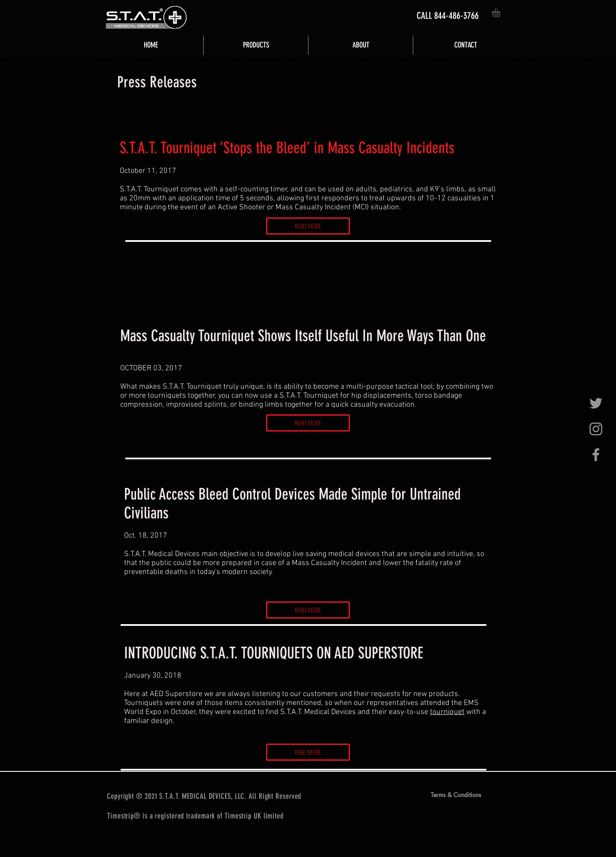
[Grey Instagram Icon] (596, 429)
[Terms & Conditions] (456, 795)
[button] (501, 13)
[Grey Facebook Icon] (596, 455)
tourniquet (447, 712)
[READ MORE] (308, 226)
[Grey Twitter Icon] (596, 403)
